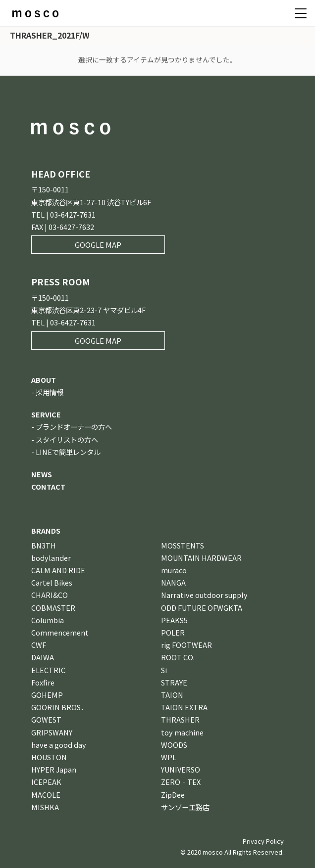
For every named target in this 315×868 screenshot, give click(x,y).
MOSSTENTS (183, 545)
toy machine (182, 732)
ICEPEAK (46, 782)
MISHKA (45, 807)
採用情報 (50, 392)
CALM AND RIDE (58, 570)
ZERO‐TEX (181, 782)
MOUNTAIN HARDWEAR (201, 558)
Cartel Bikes (52, 582)
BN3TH (44, 545)
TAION (172, 695)
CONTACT (48, 486)
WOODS (174, 745)
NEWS (42, 474)
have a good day (59, 745)
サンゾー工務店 (185, 807)
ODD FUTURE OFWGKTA (202, 608)
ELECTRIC (48, 670)
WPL (169, 757)
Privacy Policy (263, 841)
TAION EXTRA (184, 707)
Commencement (60, 632)
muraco (174, 570)
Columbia (48, 620)
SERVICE (46, 414)
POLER (173, 632)
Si (164, 670)
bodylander (51, 558)
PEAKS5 (174, 620)
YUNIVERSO (181, 769)
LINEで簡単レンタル (68, 452)
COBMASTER (53, 608)
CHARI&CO (50, 595)
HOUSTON (49, 757)
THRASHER (180, 719)
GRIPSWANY (52, 732)
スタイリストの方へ (67, 439)
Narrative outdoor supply (204, 595)
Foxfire (43, 682)
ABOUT (44, 380)
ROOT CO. (178, 657)
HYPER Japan (54, 769)
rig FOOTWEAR (186, 645)
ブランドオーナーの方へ (74, 427)
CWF (39, 645)
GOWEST (46, 719)
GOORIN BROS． (59, 707)
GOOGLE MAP (98, 245)
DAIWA (43, 657)
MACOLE (46, 795)
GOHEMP (47, 695)
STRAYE (174, 682)
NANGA (173, 582)
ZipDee (173, 795)
